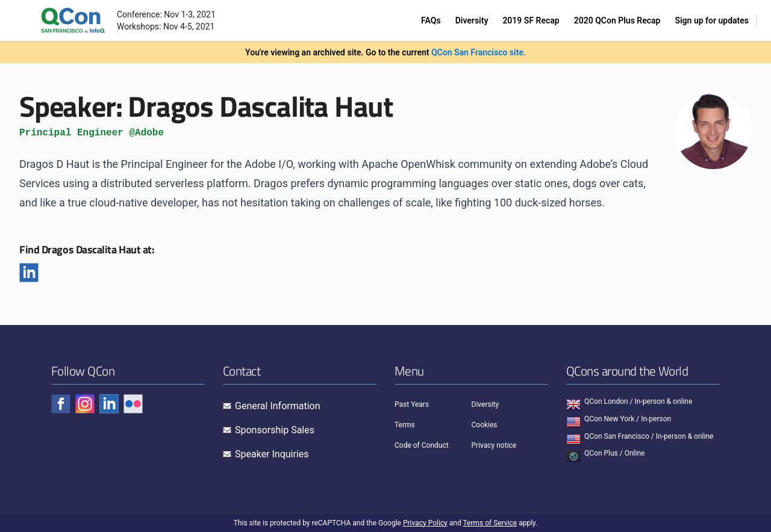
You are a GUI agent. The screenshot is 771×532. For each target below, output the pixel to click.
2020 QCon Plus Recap (617, 20)
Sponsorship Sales (275, 430)
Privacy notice (494, 445)
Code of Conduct (422, 445)
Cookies (485, 425)
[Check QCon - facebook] (61, 404)
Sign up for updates (712, 20)
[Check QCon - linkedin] (109, 404)
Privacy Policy (425, 523)
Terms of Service (490, 523)
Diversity (472, 20)
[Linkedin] (29, 273)
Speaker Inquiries (272, 454)
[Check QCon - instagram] (85, 404)
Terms (405, 425)
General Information (278, 406)
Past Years (412, 404)
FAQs (431, 20)
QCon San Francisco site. (479, 52)
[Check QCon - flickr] (133, 404)
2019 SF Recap (531, 20)
